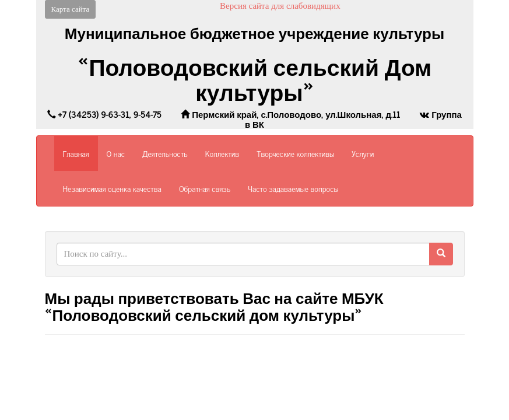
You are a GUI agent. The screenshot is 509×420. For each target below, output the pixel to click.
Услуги (363, 153)
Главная (76, 153)
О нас (116, 153)
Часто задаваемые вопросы (293, 188)
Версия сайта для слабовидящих (280, 6)
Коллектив (222, 153)
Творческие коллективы (295, 153)
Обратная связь (205, 188)
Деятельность (165, 153)
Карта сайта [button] (71, 9)
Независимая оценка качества (112, 188)
